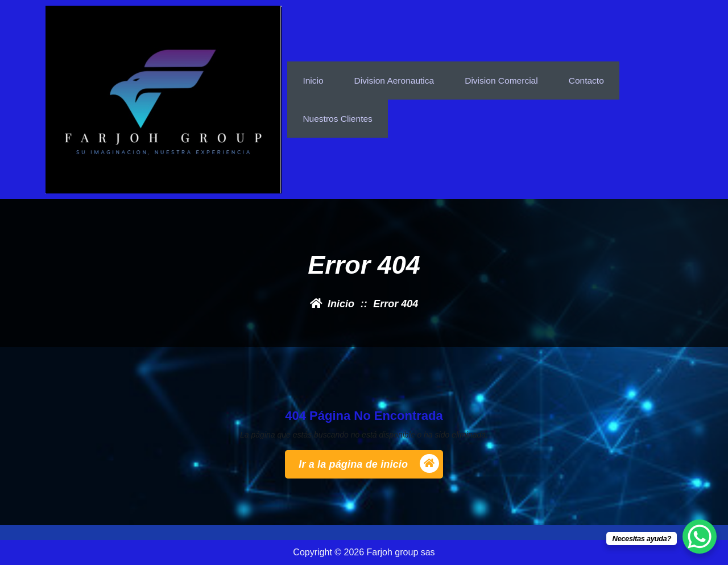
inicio (313, 78)
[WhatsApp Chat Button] (700, 537)
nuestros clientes (338, 120)
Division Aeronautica (396, 78)
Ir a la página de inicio (369, 464)
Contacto (592, 78)
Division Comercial (506, 78)
